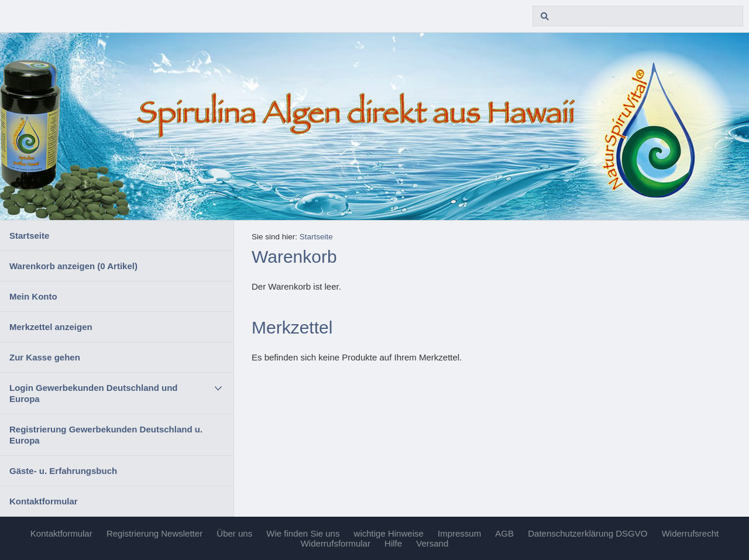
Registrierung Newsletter (154, 533)
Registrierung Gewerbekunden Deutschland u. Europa (106, 435)
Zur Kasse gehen (45, 357)
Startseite (29, 236)
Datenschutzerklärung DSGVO (587, 533)
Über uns (234, 533)
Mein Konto (33, 296)
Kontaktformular (44, 501)
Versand (432, 543)
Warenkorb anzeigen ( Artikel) (73, 266)
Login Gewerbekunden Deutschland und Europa (94, 393)
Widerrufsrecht (690, 533)
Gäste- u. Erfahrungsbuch (63, 471)
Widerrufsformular (336, 543)
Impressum (459, 533)
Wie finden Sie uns (303, 533)
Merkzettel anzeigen (51, 327)
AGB (504, 533)
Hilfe (393, 543)
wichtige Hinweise (389, 533)
